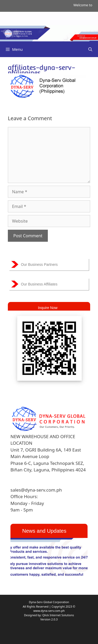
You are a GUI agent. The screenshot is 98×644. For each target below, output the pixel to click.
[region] (49, 557)
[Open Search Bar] (90, 49)
